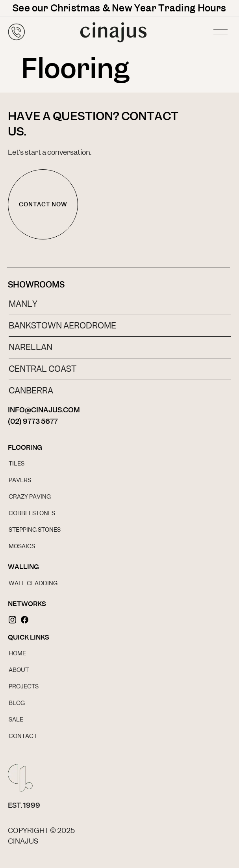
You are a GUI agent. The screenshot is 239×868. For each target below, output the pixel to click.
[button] (220, 30)
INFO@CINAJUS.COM (44, 410)
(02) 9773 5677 (33, 421)
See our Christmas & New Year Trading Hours (119, 8)
